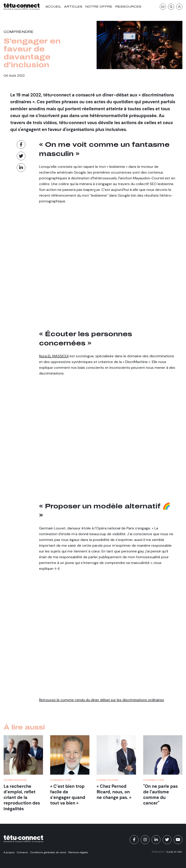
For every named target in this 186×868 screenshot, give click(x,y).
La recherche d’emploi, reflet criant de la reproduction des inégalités (22, 797)
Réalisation (167, 852)
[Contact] (163, 7)
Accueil (53, 7)
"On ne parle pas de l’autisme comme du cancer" (160, 795)
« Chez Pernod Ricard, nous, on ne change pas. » (114, 792)
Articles (73, 7)
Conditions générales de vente (48, 852)
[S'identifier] (179, 7)
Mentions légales (78, 852)
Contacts (22, 852)
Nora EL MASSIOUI (54, 356)
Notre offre (99, 7)
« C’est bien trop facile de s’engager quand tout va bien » (68, 795)
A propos (9, 852)
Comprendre (19, 32)
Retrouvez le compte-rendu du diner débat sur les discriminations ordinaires (102, 700)
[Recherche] (171, 7)
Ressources (128, 7)
